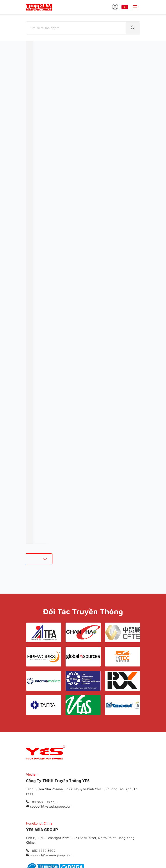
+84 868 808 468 (41, 752)
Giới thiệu (57, 831)
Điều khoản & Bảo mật (85, 831)
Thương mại (36, 69)
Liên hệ (111, 831)
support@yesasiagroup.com (49, 757)
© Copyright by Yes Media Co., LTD (48, 856)
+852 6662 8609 (41, 801)
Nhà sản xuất (62, 69)
